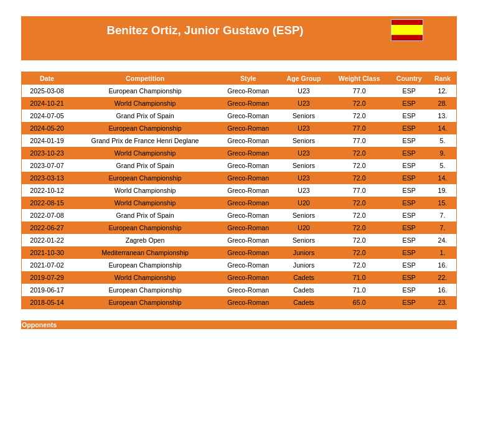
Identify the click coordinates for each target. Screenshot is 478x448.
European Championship (145, 91)
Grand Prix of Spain (145, 116)
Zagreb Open (145, 240)
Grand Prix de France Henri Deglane (145, 141)
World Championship (145, 103)
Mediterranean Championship (145, 253)
